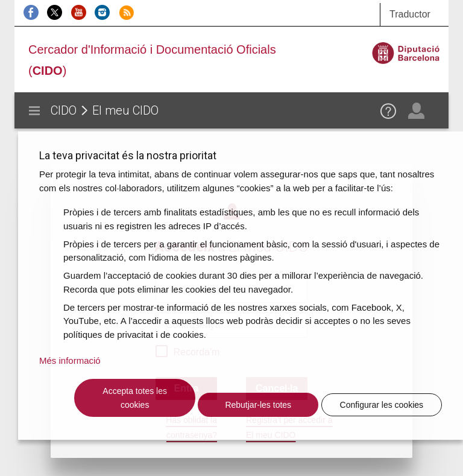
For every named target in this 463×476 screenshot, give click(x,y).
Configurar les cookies (382, 405)
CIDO (64, 110)
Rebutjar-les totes (258, 405)
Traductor (410, 14)
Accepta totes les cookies (135, 398)
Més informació (70, 360)
